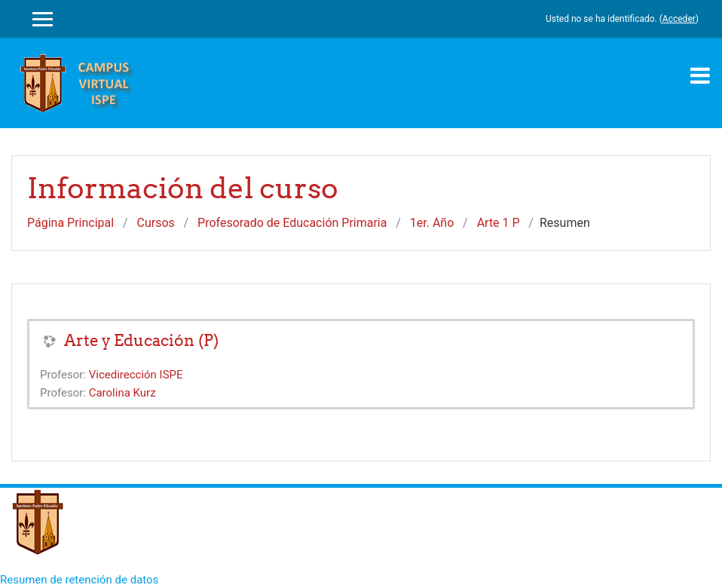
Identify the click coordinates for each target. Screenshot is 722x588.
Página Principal (70, 223)
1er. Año (432, 223)
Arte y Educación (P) (141, 340)
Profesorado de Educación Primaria (292, 223)
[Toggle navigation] (700, 75)
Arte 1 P (499, 223)
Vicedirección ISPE (136, 375)
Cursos (156, 223)
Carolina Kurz (122, 393)
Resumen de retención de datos (79, 580)
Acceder (679, 19)
